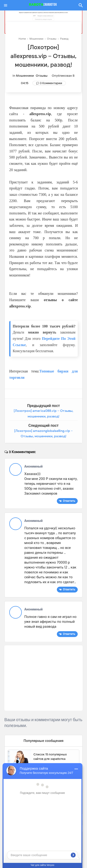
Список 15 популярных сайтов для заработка (50, 757)
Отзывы (42, 76)
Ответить (69, 501)
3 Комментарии (51, 83)
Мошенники (25, 76)
